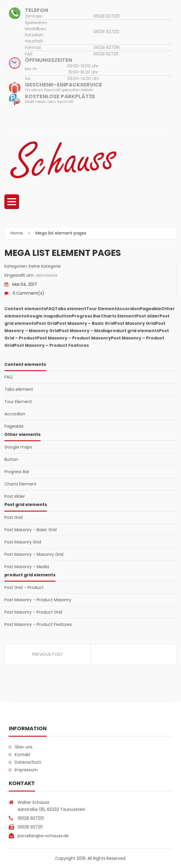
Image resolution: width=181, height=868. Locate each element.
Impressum (26, 770)
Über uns (24, 747)
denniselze (47, 275)
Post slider (15, 496)
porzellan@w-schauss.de (43, 836)
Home (17, 233)
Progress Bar (17, 472)
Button (11, 459)
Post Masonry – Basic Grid (31, 530)
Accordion (15, 414)
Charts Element (20, 484)
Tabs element (19, 389)
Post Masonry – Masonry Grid (34, 554)
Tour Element (18, 402)
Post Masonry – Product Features (38, 624)
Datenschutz (28, 762)
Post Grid (13, 517)
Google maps (18, 447)
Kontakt (23, 755)
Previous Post (48, 654)
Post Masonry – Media (27, 567)
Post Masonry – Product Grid (33, 612)
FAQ (9, 377)
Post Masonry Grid (23, 542)
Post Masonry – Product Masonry (38, 600)
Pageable (14, 426)
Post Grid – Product (24, 587)
